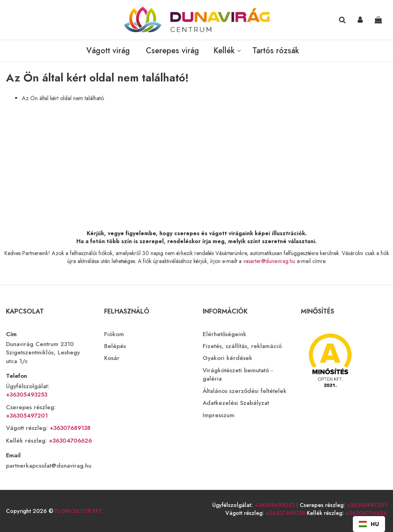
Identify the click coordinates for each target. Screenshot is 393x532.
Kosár (112, 358)
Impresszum (219, 415)
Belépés (115, 346)
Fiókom (114, 334)
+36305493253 (27, 395)
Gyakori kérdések (227, 358)
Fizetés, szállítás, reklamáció (242, 346)
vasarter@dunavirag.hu (269, 261)
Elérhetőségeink (225, 334)
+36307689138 (69, 428)
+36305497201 (27, 416)
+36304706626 (69, 441)
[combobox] (369, 524)
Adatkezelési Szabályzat (236, 403)
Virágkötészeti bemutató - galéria (238, 375)
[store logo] (197, 20)
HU (369, 524)
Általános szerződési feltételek (245, 391)
